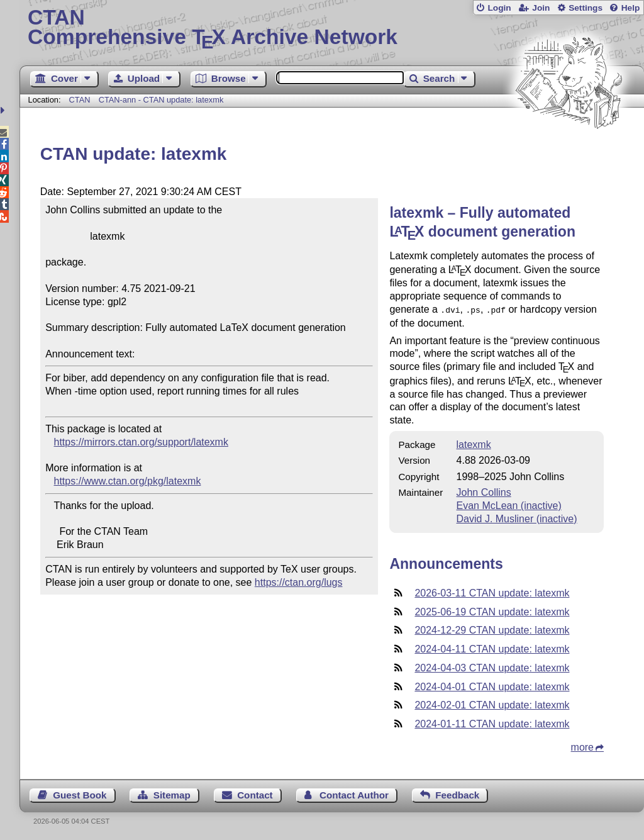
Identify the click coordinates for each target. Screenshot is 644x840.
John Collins (484, 491)
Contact (255, 794)
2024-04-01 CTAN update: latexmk (492, 686)
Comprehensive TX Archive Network (332, 28)
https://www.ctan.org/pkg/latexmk (128, 481)
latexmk (474, 443)
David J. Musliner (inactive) (517, 518)
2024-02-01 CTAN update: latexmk (492, 704)
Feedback (457, 794)
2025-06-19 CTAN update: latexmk (492, 611)
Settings (586, 8)
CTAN (80, 100)
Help (631, 8)
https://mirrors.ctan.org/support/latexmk (141, 442)
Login (499, 8)
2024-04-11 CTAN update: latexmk (492, 648)
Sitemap (172, 794)
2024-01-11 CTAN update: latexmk (492, 723)
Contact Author (354, 794)
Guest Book (80, 794)
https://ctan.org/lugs (299, 582)
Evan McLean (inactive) (509, 504)
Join (541, 8)
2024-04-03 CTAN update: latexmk (492, 667)
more (582, 746)
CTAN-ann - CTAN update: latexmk (161, 100)
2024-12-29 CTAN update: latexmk (492, 629)
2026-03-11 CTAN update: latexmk (492, 592)
